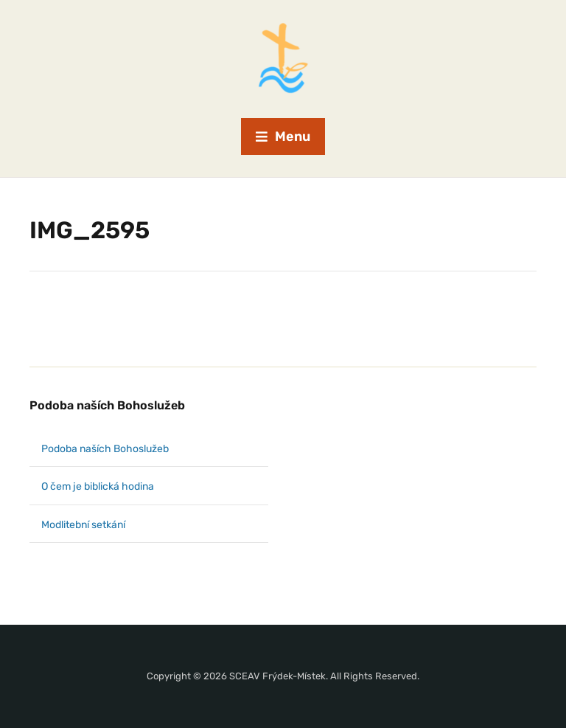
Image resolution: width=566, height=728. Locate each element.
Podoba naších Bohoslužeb (107, 405)
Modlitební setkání (83, 525)
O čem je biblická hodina (98, 486)
